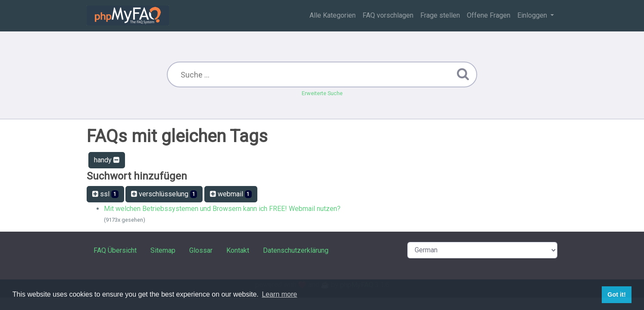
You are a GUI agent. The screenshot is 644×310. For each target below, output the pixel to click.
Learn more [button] (279, 294)
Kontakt (238, 250)
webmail (231, 194)
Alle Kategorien (333, 15)
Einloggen (533, 15)
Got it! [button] (616, 294)
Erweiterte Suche (322, 93)
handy (107, 160)
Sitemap (163, 250)
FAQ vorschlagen (388, 15)
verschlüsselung (164, 194)
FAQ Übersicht (115, 250)
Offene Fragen (489, 15)
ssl (105, 194)
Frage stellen (440, 15)
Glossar (201, 250)
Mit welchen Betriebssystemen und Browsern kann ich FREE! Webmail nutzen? (222, 209)
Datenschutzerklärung (296, 250)
